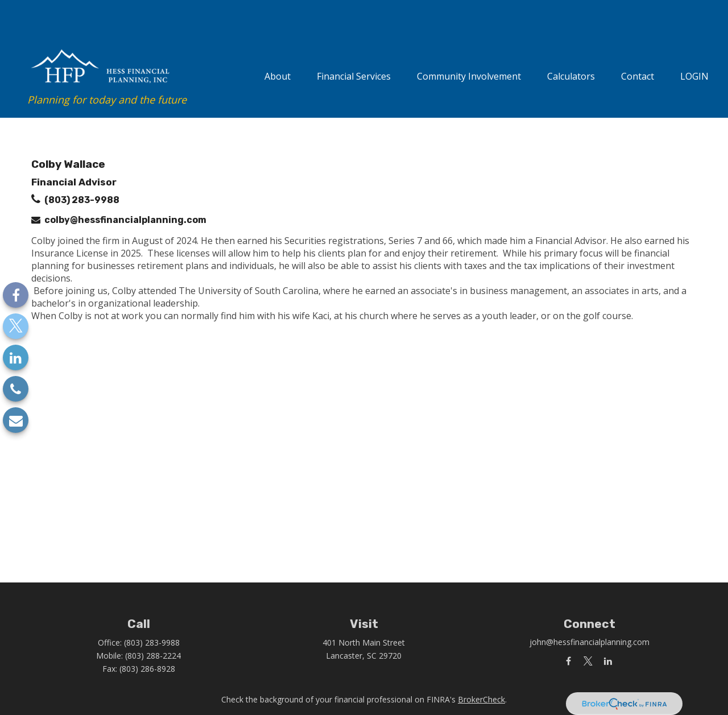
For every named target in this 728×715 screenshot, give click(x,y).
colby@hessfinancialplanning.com (125, 189)
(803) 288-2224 (153, 625)
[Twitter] (16, 326)
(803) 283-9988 (82, 169)
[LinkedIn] (16, 357)
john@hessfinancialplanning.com (590, 611)
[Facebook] (16, 295)
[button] (278, 44)
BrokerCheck (481, 669)
